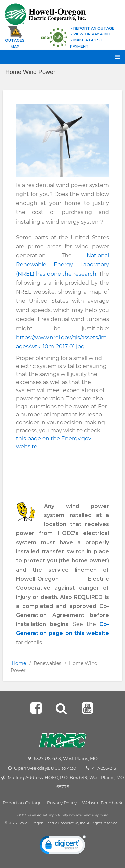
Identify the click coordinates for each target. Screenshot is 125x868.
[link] (63, 846)
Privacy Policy (62, 803)
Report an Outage (22, 803)
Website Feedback (102, 803)
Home (19, 663)
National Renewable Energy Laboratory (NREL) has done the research (62, 265)
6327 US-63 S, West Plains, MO (66, 758)
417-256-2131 (105, 768)
